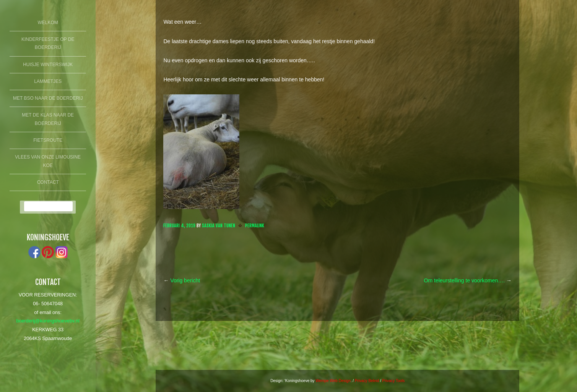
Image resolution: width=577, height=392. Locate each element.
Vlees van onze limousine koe (48, 161)
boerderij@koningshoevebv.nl (48, 321)
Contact (48, 182)
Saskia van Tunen (219, 226)
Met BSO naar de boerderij (48, 98)
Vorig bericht (182, 280)
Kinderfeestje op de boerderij (48, 44)
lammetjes (48, 81)
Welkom (48, 23)
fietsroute (48, 140)
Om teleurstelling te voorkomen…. (468, 280)
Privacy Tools (394, 381)
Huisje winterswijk (48, 65)
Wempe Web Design (333, 381)
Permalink (255, 226)
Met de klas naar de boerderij (48, 119)
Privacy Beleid (367, 381)
